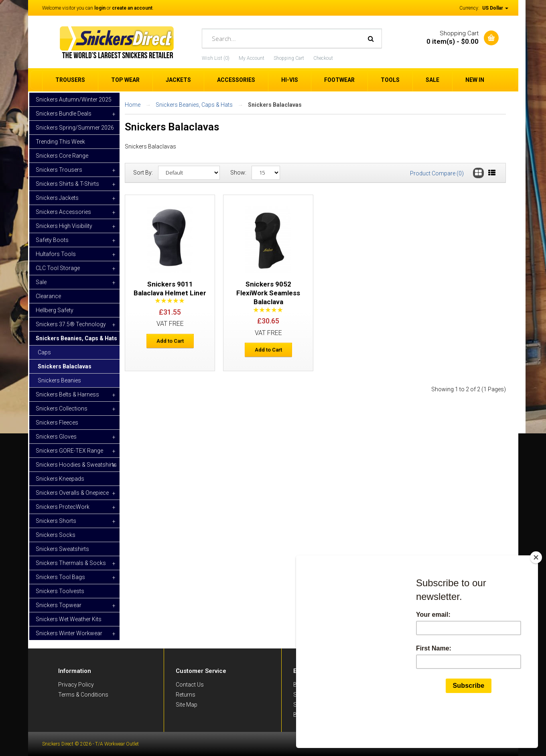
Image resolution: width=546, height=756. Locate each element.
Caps (44, 352)
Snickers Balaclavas (65, 366)
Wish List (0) (216, 58)
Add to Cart (170, 341)
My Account (252, 58)
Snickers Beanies (59, 380)
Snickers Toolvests (60, 591)
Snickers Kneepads (60, 479)
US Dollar (495, 8)
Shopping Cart (289, 58)
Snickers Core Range (62, 156)
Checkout (323, 58)
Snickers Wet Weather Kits (69, 619)
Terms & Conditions (83, 695)
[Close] (536, 595)
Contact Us (190, 685)
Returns (186, 695)
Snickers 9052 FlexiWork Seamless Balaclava (268, 293)
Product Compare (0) (437, 173)
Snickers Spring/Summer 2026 (75, 128)
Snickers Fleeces (57, 423)
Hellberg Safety (55, 310)
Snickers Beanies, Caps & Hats (194, 105)
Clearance (48, 296)
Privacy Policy (76, 685)
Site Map (187, 705)
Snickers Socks (56, 535)
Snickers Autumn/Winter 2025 (74, 100)
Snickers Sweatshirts (62, 549)
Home (133, 105)
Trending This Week (60, 142)
